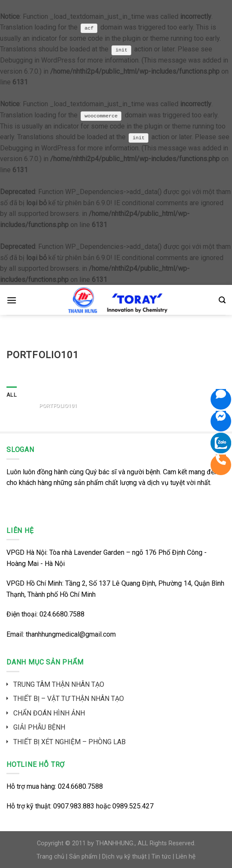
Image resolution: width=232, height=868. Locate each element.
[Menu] (12, 300)
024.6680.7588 (62, 614)
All (12, 395)
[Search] (222, 300)
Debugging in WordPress (38, 60)
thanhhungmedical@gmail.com (71, 634)
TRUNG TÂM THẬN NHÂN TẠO (59, 684)
